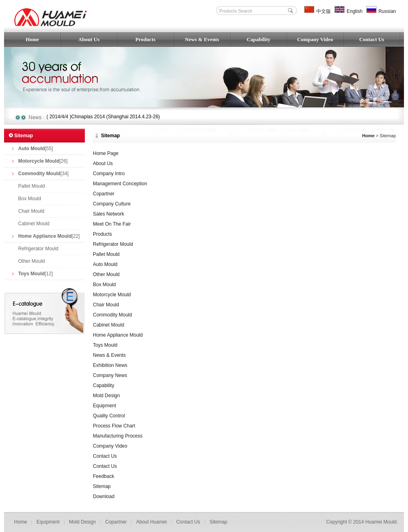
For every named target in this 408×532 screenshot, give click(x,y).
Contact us (188, 522)
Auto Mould (105, 264)
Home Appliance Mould (118, 335)
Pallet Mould (32, 186)
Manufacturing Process (118, 436)
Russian (381, 11)
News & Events (202, 39)
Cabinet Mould (34, 224)
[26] (43, 161)
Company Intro (109, 174)
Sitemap (102, 486)
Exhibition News (110, 365)
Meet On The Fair (112, 224)
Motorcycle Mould (112, 295)
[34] (43, 174)
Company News (110, 375)
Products (145, 39)
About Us (89, 39)
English (348, 11)
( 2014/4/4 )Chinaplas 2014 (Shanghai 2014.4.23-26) (103, 117)
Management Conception (120, 184)
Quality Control (109, 416)
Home (32, 39)
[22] (49, 236)
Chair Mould (31, 211)
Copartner (104, 194)
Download (104, 496)
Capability (259, 39)
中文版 (318, 11)
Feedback (104, 476)
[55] (36, 149)
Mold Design (106, 396)
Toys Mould (105, 345)
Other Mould (32, 261)
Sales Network (108, 214)
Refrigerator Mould (38, 249)
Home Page (106, 153)
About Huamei (151, 522)
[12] (36, 274)
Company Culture (112, 204)
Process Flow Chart (114, 426)
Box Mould (30, 199)
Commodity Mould (113, 315)
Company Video (315, 39)
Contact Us (372, 39)
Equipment (104, 406)
